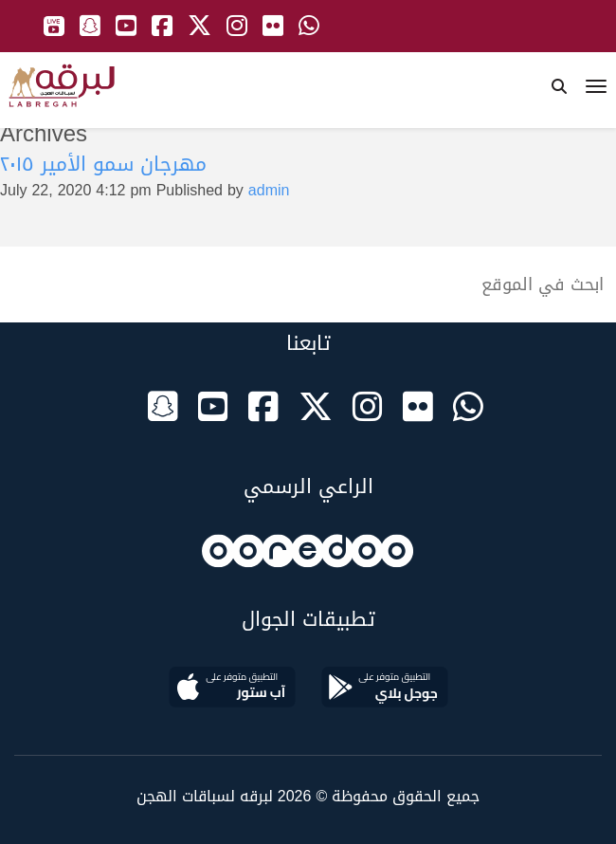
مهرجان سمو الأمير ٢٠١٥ (103, 164)
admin (269, 190)
